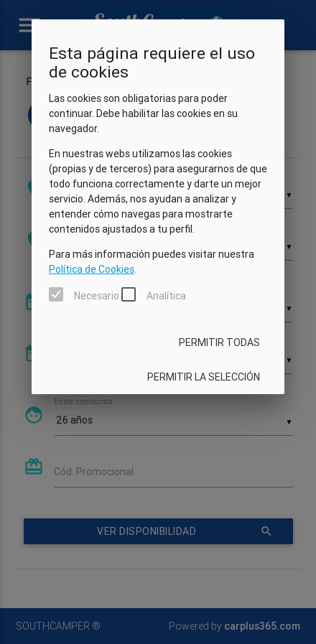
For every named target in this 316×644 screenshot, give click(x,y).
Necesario (97, 296)
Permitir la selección (204, 377)
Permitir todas (219, 342)
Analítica (166, 296)
